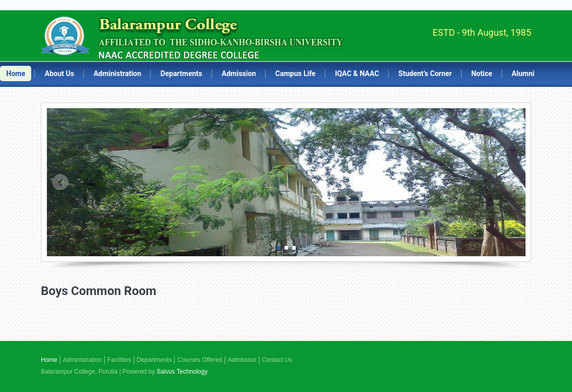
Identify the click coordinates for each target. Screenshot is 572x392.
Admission (239, 73)
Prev (60, 182)
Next (512, 182)
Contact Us (277, 360)
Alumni (523, 73)
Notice (482, 73)
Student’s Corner (425, 73)
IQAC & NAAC (357, 73)
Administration (117, 73)
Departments (181, 73)
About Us (59, 73)
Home (16, 73)
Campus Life (295, 73)
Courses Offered (200, 360)
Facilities (119, 360)
